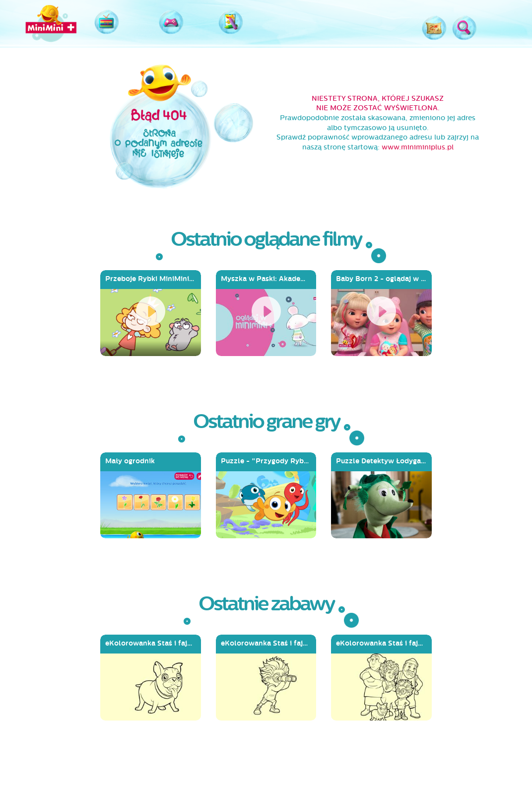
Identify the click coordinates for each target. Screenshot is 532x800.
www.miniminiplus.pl (418, 147)
